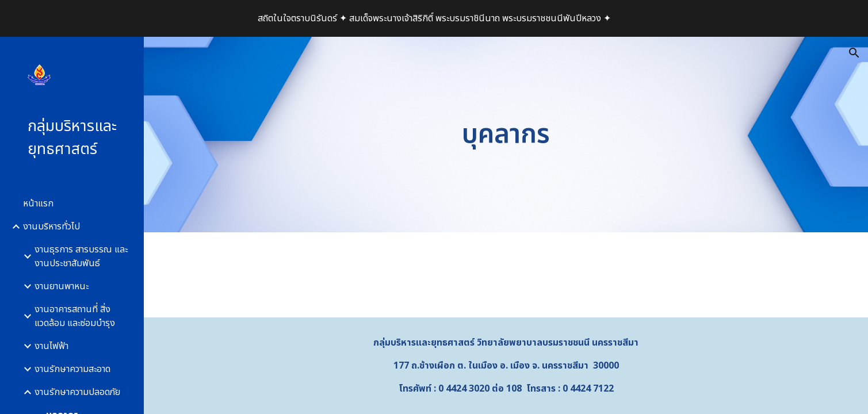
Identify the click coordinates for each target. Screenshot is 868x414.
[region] (434, 18)
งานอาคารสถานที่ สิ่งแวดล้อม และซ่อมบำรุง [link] (75, 316)
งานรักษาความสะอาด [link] (72, 369)
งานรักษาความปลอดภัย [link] (77, 392)
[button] (854, 53)
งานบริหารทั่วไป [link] (51, 227)
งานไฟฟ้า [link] (51, 346)
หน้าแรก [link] (38, 204)
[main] (506, 135)
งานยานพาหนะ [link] (62, 286)
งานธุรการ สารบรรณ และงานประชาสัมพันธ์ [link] (81, 256)
